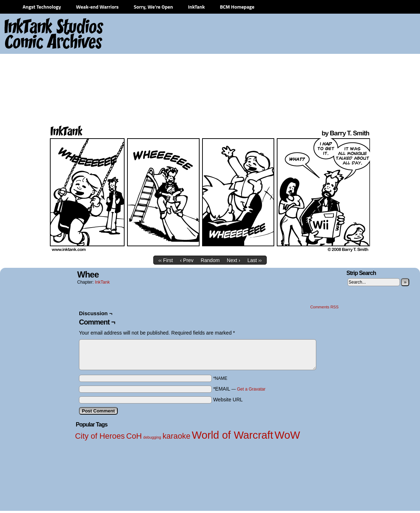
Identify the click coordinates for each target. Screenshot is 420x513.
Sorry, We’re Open (153, 7)
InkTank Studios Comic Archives (33, 34)
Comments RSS (324, 307)
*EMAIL (239, 389)
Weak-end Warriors (97, 7)
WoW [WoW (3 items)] (287, 435)
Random (210, 260)
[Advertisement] (343, 68)
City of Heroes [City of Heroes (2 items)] (100, 436)
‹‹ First (165, 260)
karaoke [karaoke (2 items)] (177, 436)
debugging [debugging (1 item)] (152, 437)
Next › (234, 260)
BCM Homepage (237, 7)
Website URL (228, 400)
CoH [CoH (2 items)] (134, 436)
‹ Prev (187, 260)
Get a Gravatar (251, 389)
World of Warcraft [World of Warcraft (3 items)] (232, 435)
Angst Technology (42, 7)
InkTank (197, 7)
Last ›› (255, 260)
